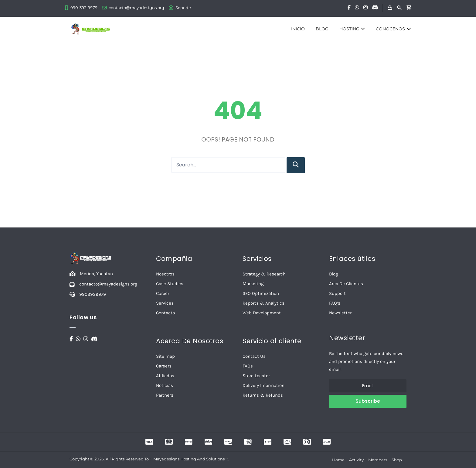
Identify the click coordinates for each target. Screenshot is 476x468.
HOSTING (352, 29)
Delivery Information (263, 385)
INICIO (298, 29)
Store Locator (256, 376)
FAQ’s (335, 303)
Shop (397, 460)
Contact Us (254, 356)
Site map (165, 356)
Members (378, 460)
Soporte (183, 8)
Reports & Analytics (263, 303)
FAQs (248, 366)
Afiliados (165, 376)
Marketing (253, 284)
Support (337, 293)
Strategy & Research (264, 274)
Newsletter (340, 313)
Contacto (165, 313)
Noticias (165, 385)
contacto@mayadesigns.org (136, 8)
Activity (356, 460)
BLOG (322, 29)
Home (338, 460)
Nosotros (165, 274)
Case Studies (170, 284)
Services (165, 303)
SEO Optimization (261, 293)
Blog (333, 274)
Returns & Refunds (263, 395)
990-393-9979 (84, 8)
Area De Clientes (346, 284)
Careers (164, 366)
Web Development (262, 313)
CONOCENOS (393, 29)
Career (163, 293)
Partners (165, 395)
